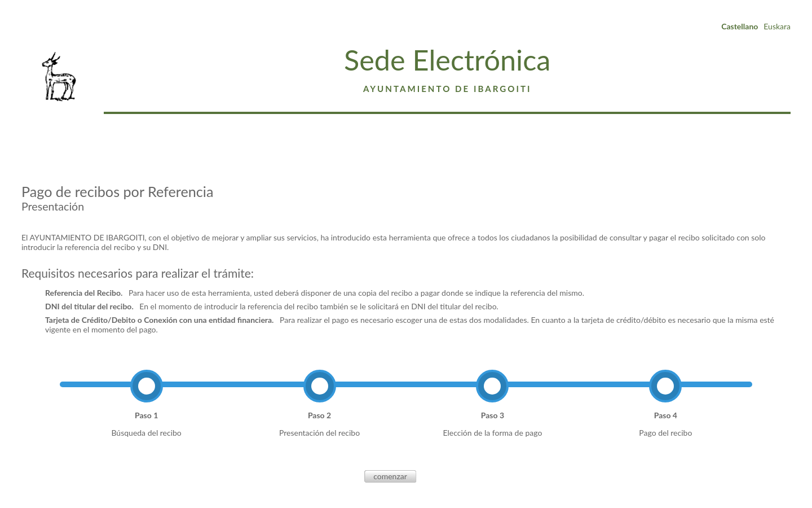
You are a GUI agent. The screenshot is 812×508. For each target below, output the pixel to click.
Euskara (777, 26)
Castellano (740, 26)
